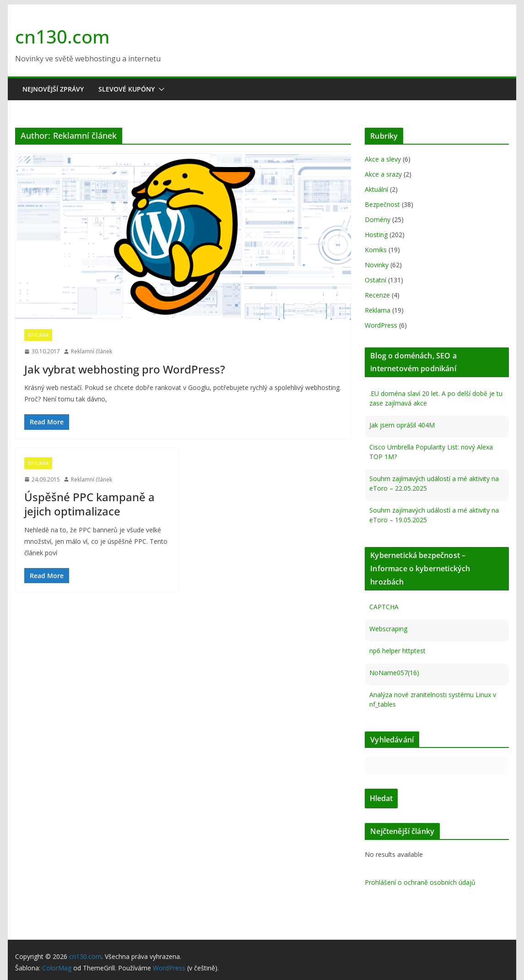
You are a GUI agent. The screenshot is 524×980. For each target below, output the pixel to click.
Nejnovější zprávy (53, 89)
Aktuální (376, 189)
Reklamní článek (92, 351)
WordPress (381, 325)
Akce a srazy (383, 174)
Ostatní (375, 280)
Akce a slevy (383, 159)
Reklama (38, 335)
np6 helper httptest (397, 651)
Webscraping (388, 629)
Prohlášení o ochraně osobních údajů (420, 882)
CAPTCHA (384, 607)
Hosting (376, 235)
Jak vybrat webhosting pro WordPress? (125, 369)
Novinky (377, 265)
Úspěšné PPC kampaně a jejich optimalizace (89, 504)
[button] (160, 89)
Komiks (376, 250)
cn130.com (62, 36)
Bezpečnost (382, 204)
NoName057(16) (394, 673)
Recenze (377, 295)
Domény (378, 219)
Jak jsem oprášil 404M (402, 425)
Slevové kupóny (127, 89)
